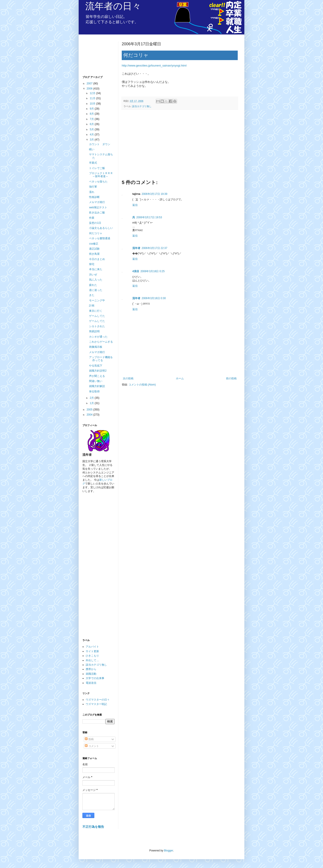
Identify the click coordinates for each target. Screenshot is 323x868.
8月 (92, 114)
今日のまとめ (97, 259)
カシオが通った (98, 337)
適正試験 (94, 249)
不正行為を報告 (93, 827)
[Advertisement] (180, 146)
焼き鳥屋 (94, 254)
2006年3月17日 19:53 (149, 217)
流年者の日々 (113, 6)
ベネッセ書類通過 (100, 238)
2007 (90, 84)
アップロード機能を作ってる (101, 359)
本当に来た (96, 269)
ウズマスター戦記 (96, 704)
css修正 (94, 244)
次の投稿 (128, 378)
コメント (92, 746)
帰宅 (92, 264)
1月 (92, 403)
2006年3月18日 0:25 (153, 271)
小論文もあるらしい (101, 228)
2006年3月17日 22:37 (154, 248)
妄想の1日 (95, 223)
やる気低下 (96, 366)
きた (92, 295)
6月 (92, 124)
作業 (92, 218)
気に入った (96, 280)
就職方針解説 (97, 386)
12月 (93, 93)
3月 (92, 140)
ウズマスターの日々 (98, 700)
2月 (92, 398)
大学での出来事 (95, 678)
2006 (90, 89)
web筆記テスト (98, 207)
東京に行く (96, 311)
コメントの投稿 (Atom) (142, 385)
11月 (93, 98)
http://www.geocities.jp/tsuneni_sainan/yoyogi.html (154, 66)
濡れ (92, 192)
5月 (92, 129)
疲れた (93, 285)
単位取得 (94, 391)
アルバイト (92, 647)
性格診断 (94, 197)
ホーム (180, 378)
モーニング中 (97, 300)
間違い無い (96, 381)
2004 (90, 415)
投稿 (89, 739)
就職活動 (91, 674)
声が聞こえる (97, 376)
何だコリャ (96, 233)
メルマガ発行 (97, 202)
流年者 (136, 248)
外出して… (92, 660)
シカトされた (97, 326)
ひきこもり (92, 656)
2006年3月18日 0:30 (154, 298)
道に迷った (96, 290)
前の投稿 (231, 378)
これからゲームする (101, 342)
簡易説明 (94, 331)
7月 (92, 119)
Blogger (168, 851)
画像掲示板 (96, 347)
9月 (92, 109)
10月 (93, 104)
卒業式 (93, 163)
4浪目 (136, 271)
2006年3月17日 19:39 (154, 194)
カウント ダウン (100, 144)
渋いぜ (93, 275)
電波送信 (91, 683)
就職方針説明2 (98, 371)
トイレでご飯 (97, 168)
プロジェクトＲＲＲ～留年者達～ (101, 175)
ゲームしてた (97, 316)
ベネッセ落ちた (98, 182)
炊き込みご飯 (97, 213)
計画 (92, 306)
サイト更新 (92, 651)
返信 (135, 205)
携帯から (91, 669)
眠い (92, 149)
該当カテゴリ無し (142, 106)
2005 (90, 410)
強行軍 (93, 187)
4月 (92, 135)
